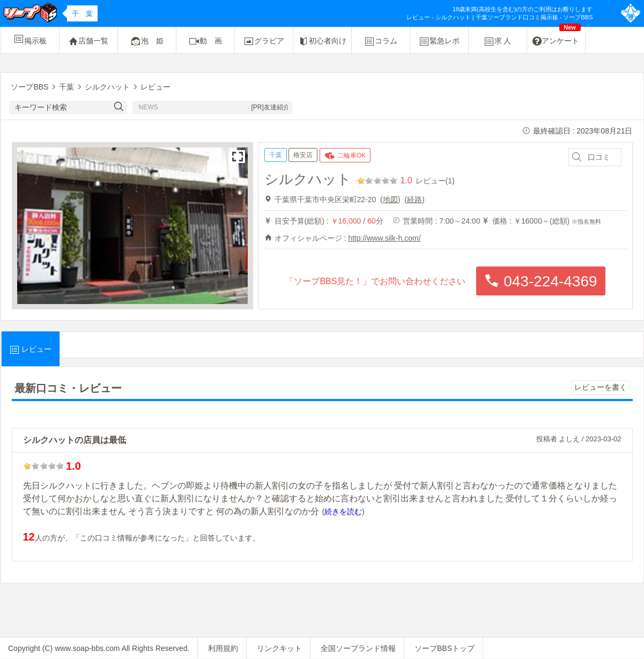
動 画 (205, 41)
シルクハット (308, 179)
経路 (414, 199)
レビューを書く (601, 387)
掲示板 (30, 39)
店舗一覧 (88, 41)
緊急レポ (439, 41)
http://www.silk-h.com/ (384, 238)
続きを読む (343, 512)
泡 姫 (147, 41)
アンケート (557, 37)
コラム (381, 41)
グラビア (264, 41)
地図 (390, 199)
